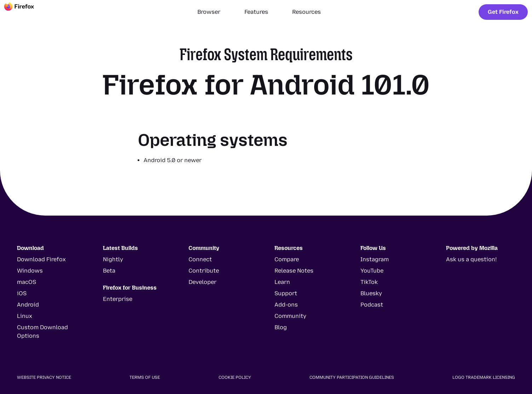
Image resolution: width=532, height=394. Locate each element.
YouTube (372, 271)
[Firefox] (25, 12)
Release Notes (294, 271)
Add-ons (286, 305)
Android (28, 305)
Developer (203, 282)
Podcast (372, 305)
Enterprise (118, 299)
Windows (30, 271)
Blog (281, 327)
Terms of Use (145, 377)
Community (290, 316)
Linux (25, 316)
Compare (287, 259)
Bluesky (371, 293)
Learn (282, 282)
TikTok (369, 282)
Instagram (375, 259)
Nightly (113, 259)
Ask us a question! (471, 259)
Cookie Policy (235, 377)
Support (286, 293)
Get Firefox (503, 12)
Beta (109, 271)
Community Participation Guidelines (352, 377)
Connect (200, 259)
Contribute (204, 271)
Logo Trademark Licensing (484, 377)
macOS (27, 282)
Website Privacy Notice (44, 377)
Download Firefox (41, 259)
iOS (22, 293)
